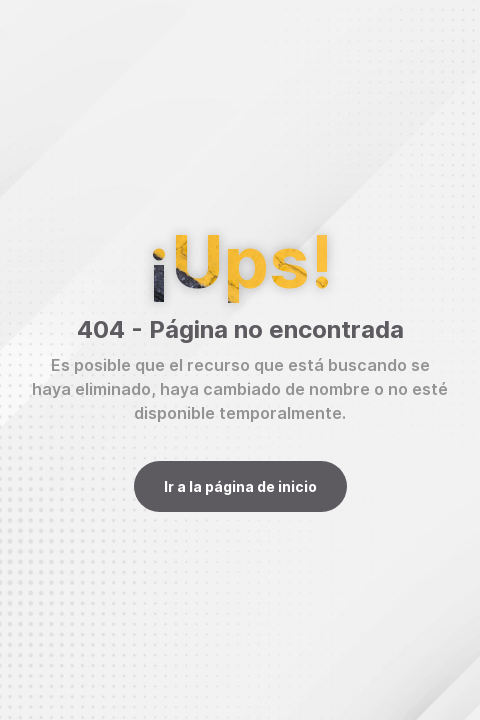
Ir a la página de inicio (240, 486)
